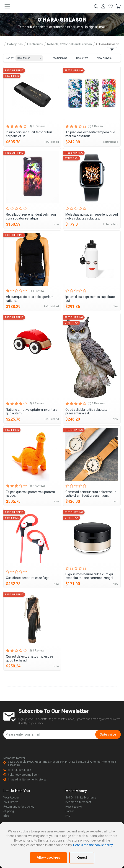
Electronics (35, 44)
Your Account (12, 798)
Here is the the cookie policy (93, 845)
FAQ (68, 816)
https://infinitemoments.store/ (25, 780)
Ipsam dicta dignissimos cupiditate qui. (90, 299)
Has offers (80, 58)
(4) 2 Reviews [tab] (96, 403)
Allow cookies (48, 857)
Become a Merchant (78, 802)
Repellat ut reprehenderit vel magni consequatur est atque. (31, 216)
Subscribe (108, 734)
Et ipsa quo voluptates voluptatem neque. (30, 494)
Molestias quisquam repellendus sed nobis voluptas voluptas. (92, 216)
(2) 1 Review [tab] (36, 651)
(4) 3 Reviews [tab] (37, 126)
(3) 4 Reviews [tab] (37, 486)
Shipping (9, 811)
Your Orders (11, 802)
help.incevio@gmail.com (21, 775)
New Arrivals (102, 58)
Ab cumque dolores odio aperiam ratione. (30, 299)
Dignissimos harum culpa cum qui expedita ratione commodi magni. (90, 576)
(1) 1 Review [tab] (36, 291)
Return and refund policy (19, 807)
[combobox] (29, 57)
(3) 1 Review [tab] (96, 126)
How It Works (74, 807)
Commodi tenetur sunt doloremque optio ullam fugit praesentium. (91, 494)
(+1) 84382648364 (17, 770)
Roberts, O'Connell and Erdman (70, 44)
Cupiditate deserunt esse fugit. (28, 578)
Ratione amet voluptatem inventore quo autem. (32, 412)
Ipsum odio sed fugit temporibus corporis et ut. (29, 134)
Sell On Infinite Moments (81, 798)
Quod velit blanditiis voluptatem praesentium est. (88, 412)
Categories (15, 44)
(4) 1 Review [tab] (36, 403)
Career (70, 811)
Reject (82, 857)
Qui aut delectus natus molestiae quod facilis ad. (30, 658)
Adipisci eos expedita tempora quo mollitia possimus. (90, 134)
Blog (6, 816)
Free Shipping (57, 58)
